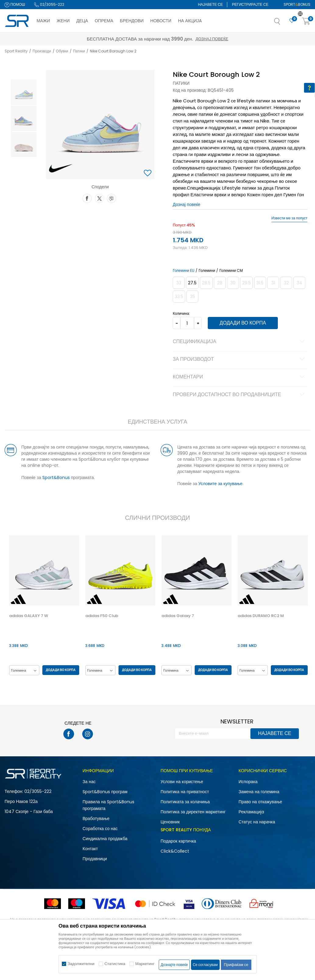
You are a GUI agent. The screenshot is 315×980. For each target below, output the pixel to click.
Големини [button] (207, 271)
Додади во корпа (241, 323)
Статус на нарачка (257, 822)
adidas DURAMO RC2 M (260, 616)
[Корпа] (306, 21)
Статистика (115, 964)
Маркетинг (145, 964)
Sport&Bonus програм (105, 792)
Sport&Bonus (55, 478)
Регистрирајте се (250, 4)
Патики (79, 51)
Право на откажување (260, 802)
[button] (283, 23)
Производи (42, 51)
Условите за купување (220, 484)
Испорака (248, 782)
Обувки (62, 51)
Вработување (96, 818)
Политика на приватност (185, 792)
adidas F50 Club (101, 616)
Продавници (95, 859)
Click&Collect (175, 851)
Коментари (239, 377)
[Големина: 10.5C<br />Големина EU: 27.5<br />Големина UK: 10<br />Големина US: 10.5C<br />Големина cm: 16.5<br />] (192, 283)
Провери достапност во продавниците (239, 395)
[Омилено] (292, 21)
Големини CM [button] (231, 271)
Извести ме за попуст (289, 218)
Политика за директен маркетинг (193, 812)
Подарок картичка (178, 841)
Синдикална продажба (105, 839)
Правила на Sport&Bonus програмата (108, 805)
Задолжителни (81, 964)
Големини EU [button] (183, 271)
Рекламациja (251, 812)
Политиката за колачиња (185, 802)
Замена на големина (259, 792)
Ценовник (170, 822)
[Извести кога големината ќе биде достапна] (178, 283)
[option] (23, 92)
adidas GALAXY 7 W (28, 616)
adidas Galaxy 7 (177, 616)
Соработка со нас (100, 829)
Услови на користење (182, 782)
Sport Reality (16, 51)
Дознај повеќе (212, 39)
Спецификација (239, 342)
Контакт (90, 849)
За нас (89, 782)
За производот (239, 360)
